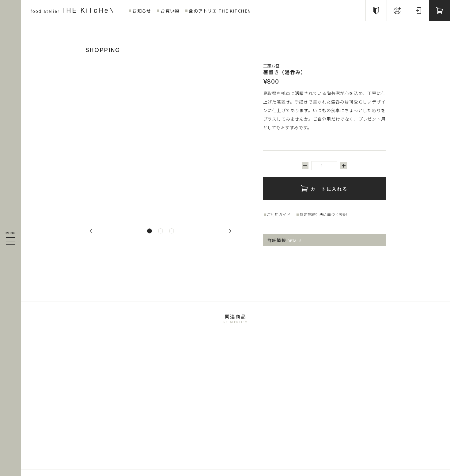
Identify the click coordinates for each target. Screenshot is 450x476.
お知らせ (142, 11)
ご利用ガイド (279, 214)
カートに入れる (324, 189)
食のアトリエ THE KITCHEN (220, 11)
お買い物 (170, 11)
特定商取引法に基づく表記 (323, 214)
